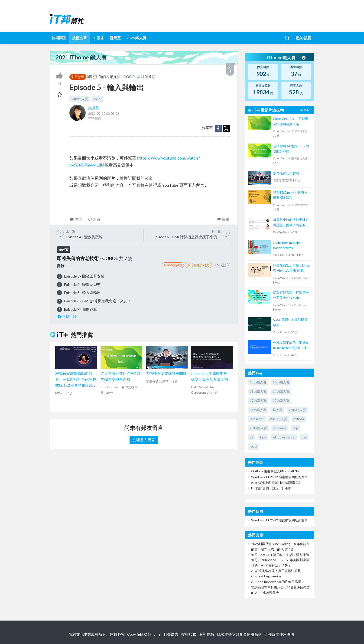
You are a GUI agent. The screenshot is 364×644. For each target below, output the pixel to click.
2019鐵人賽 (297, 410)
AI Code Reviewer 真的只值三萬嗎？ (278, 582)
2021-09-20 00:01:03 (104, 113)
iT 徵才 (98, 38)
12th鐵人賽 (281, 400)
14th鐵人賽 (281, 391)
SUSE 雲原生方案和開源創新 (290, 322)
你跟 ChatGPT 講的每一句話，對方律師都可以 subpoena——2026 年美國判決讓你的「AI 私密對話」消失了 (280, 560)
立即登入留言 (144, 440)
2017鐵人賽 (258, 428)
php (295, 428)
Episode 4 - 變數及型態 (82, 284)
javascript (257, 419)
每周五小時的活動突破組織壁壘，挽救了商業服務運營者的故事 (291, 223)
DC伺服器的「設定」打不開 (271, 488)
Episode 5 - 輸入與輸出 (82, 293)
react (254, 446)
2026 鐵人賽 (136, 38)
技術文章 (79, 38)
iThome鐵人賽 (286, 58)
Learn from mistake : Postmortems (288, 245)
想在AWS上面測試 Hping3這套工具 (277, 482)
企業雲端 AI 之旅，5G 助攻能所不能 (291, 149)
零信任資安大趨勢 (286, 173)
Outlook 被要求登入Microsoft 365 (276, 471)
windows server (284, 437)
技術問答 (59, 38)
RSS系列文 (173, 265)
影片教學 (78, 77)
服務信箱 (207, 634)
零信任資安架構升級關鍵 (166, 373)
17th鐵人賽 (258, 400)
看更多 (307, 110)
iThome (154, 634)
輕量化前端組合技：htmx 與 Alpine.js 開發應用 (291, 268)
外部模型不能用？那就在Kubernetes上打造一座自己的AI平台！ (292, 346)
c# (252, 437)
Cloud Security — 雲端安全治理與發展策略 (291, 121)
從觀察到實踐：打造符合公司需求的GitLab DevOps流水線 (291, 296)
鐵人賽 (278, 410)
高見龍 (94, 108)
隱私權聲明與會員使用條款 (239, 634)
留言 (76, 219)
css (304, 437)
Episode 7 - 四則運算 (80, 309)
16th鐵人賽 (281, 382)
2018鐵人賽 (279, 419)
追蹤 (94, 219)
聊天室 (115, 38)
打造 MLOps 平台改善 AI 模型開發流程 (291, 195)
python (299, 419)
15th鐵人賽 (258, 382)
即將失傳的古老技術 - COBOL (112, 77)
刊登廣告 (171, 634)
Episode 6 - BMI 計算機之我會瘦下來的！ (97, 301)
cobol (97, 99)
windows (280, 428)
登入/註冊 (303, 38)
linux (263, 437)
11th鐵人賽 (258, 410)
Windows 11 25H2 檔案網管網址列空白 (279, 477)
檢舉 (223, 219)
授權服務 (189, 634)
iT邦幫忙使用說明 (279, 634)
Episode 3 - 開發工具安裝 (84, 276)
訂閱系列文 (198, 265)
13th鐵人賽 (80, 99)
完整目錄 (67, 316)
